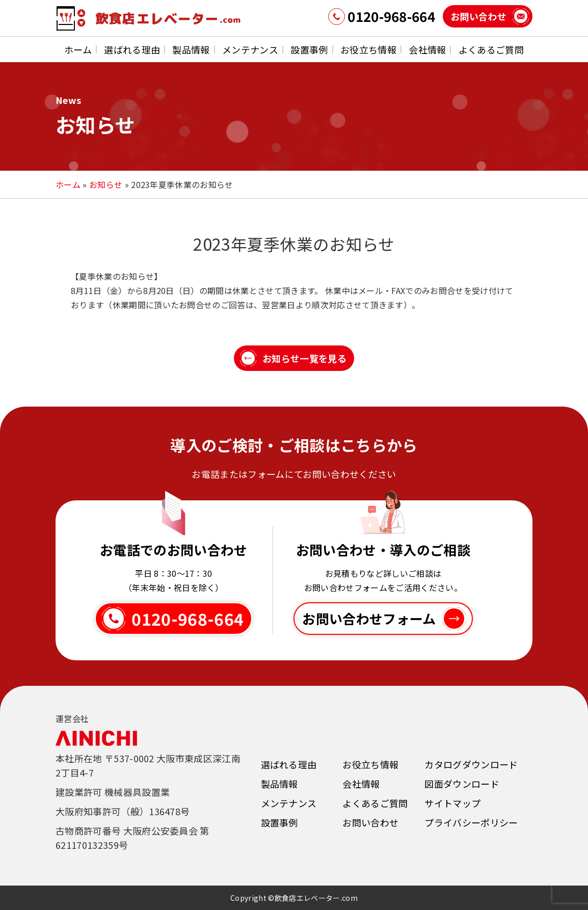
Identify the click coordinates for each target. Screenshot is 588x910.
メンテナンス (250, 49)
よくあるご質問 (491, 49)
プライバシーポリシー (471, 822)
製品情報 (191, 49)
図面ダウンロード (462, 784)
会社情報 (427, 49)
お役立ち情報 (368, 49)
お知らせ (106, 184)
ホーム (78, 49)
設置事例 (309, 49)
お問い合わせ (370, 822)
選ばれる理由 (132, 49)
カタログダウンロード (471, 764)
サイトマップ (452, 803)
